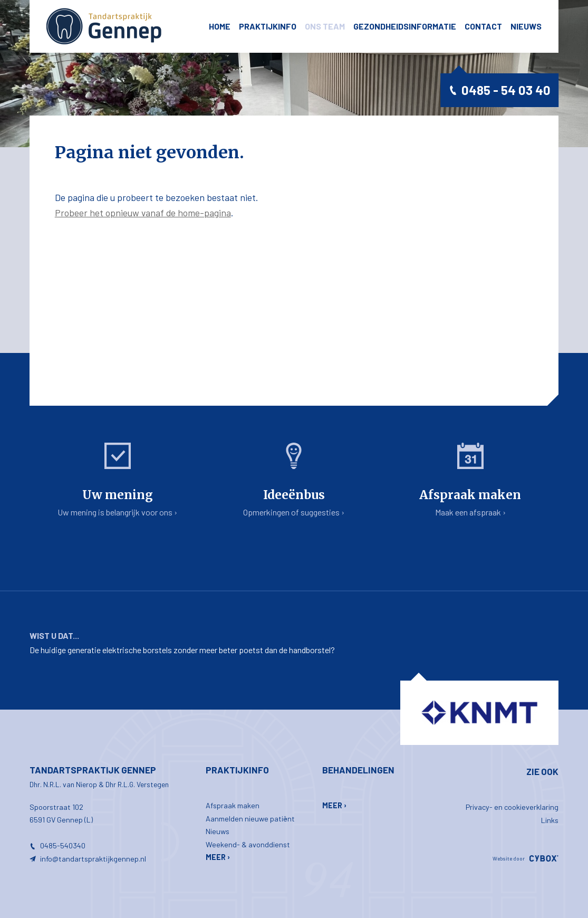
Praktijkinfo (268, 26)
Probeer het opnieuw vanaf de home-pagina (143, 213)
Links (550, 820)
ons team (325, 26)
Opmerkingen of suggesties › (294, 480)
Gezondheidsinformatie (405, 26)
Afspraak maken (233, 805)
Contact (483, 26)
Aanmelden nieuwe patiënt (250, 819)
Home (220, 26)
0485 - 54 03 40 (506, 90)
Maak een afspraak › (470, 480)
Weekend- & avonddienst (248, 844)
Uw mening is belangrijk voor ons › (118, 480)
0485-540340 (63, 845)
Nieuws (526, 26)
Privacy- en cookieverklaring (512, 807)
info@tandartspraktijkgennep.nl (93, 859)
